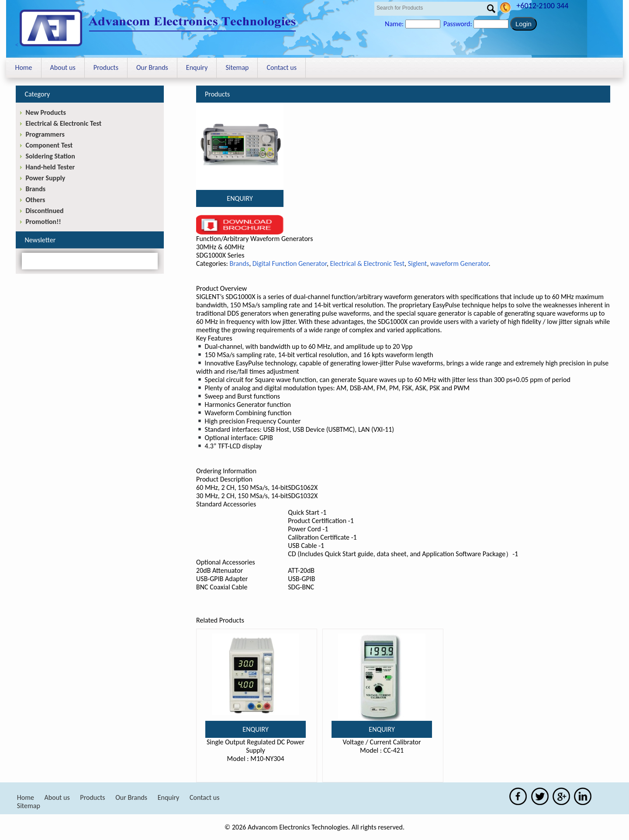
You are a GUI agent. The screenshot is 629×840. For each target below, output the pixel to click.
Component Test (49, 145)
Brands (239, 263)
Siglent (418, 263)
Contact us (281, 67)
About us (63, 67)
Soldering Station (50, 156)
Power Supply (45, 178)
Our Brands (152, 67)
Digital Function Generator (290, 263)
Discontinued (44, 211)
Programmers (45, 134)
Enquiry (197, 67)
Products (106, 67)
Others (35, 200)
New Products (45, 112)
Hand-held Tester (50, 167)
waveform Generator (459, 263)
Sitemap (237, 67)
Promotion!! (43, 222)
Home (23, 67)
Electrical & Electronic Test (368, 263)
